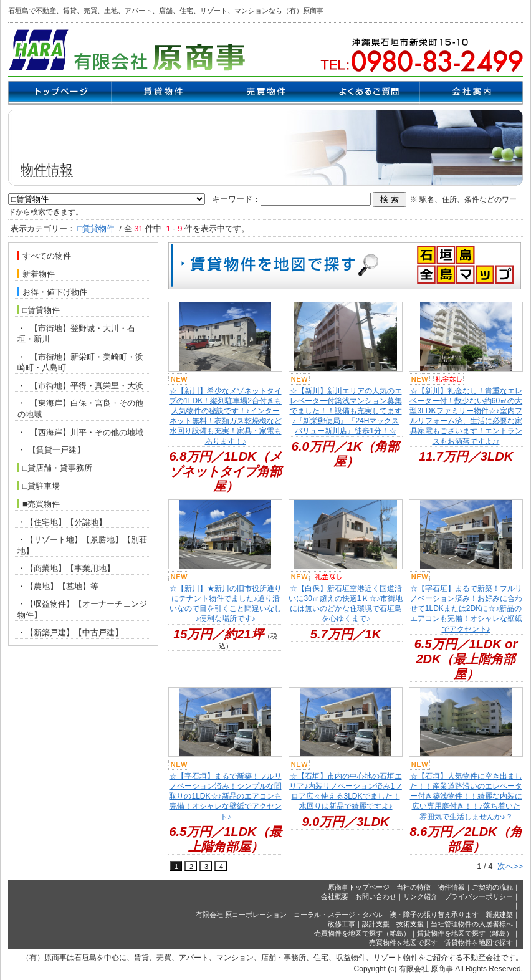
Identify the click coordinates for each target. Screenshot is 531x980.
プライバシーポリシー (479, 896)
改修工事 (342, 924)
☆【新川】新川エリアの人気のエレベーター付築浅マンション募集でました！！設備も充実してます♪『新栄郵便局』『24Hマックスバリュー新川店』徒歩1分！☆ (346, 411)
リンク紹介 (420, 896)
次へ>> (510, 866)
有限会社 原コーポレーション (241, 915)
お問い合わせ (376, 896)
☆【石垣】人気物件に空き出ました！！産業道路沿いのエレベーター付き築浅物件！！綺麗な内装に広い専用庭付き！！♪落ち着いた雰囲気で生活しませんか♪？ (466, 796)
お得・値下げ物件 (52, 292)
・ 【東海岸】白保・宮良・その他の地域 (80, 409)
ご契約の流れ (492, 887)
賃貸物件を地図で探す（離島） (465, 933)
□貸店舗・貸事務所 (55, 468)
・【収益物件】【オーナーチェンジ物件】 (82, 609)
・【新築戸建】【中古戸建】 (70, 632)
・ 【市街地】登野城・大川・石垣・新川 (76, 334)
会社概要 (335, 896)
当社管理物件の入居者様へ (472, 924)
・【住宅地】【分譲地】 (62, 522)
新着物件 (36, 274)
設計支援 (376, 924)
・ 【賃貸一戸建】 (51, 450)
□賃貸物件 (39, 310)
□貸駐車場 (39, 486)
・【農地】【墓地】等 (58, 586)
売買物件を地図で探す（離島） (362, 933)
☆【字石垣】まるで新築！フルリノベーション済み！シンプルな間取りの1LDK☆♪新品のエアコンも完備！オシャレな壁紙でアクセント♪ (225, 796)
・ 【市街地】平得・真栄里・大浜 (80, 386)
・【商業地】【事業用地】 (66, 568)
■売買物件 (39, 504)
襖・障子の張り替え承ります (434, 915)
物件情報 (451, 887)
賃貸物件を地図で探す (479, 943)
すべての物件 (44, 256)
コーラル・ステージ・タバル (338, 915)
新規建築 (499, 915)
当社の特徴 (414, 887)
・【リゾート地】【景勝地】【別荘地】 (82, 545)
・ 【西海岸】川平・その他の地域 (80, 432)
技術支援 (410, 924)
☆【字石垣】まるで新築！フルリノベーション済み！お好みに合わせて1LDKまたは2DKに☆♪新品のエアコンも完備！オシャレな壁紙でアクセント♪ (466, 609)
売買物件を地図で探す (403, 943)
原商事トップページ (359, 887)
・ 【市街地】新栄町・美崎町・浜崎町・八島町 (80, 363)
